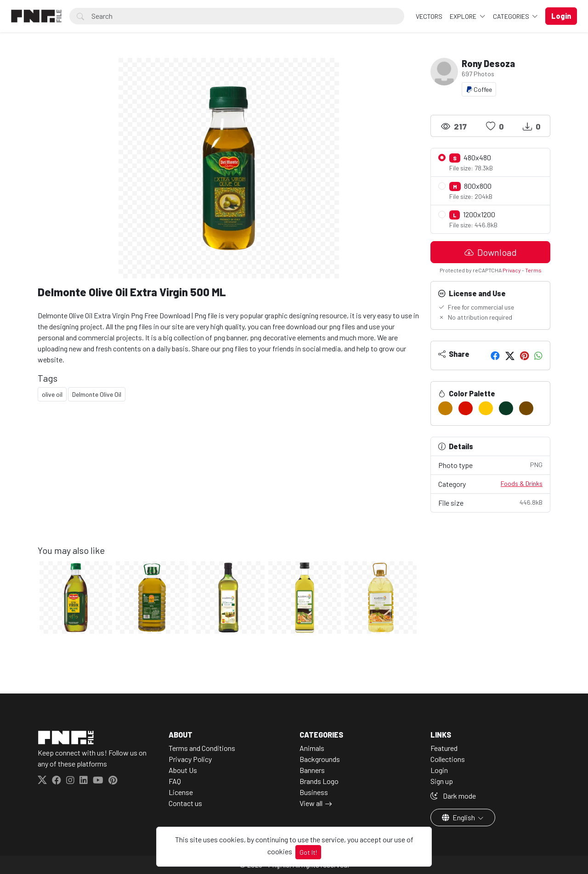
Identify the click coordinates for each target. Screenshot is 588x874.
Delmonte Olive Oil (97, 394)
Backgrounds (320, 759)
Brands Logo (319, 781)
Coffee (479, 89)
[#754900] (526, 408)
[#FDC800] (486, 408)
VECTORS (429, 16)
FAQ (175, 781)
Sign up (442, 781)
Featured (444, 748)
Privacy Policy (190, 759)
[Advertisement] (229, 480)
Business (314, 792)
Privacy (512, 270)
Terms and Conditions (202, 748)
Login (439, 770)
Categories (512, 16)
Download (491, 252)
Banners (312, 770)
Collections (448, 759)
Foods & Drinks (522, 483)
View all (311, 803)
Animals (312, 748)
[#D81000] (466, 408)
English (459, 817)
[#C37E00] (445, 408)
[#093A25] (506, 408)
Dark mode (453, 796)
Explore (464, 16)
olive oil (52, 394)
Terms (533, 270)
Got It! (308, 852)
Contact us (185, 803)
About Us (183, 770)
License (181, 792)
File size (490, 502)
